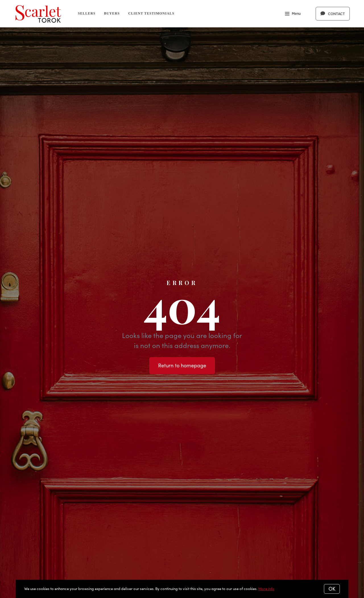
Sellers (87, 13)
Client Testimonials (151, 13)
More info (266, 589)
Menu (293, 14)
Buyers (112, 13)
